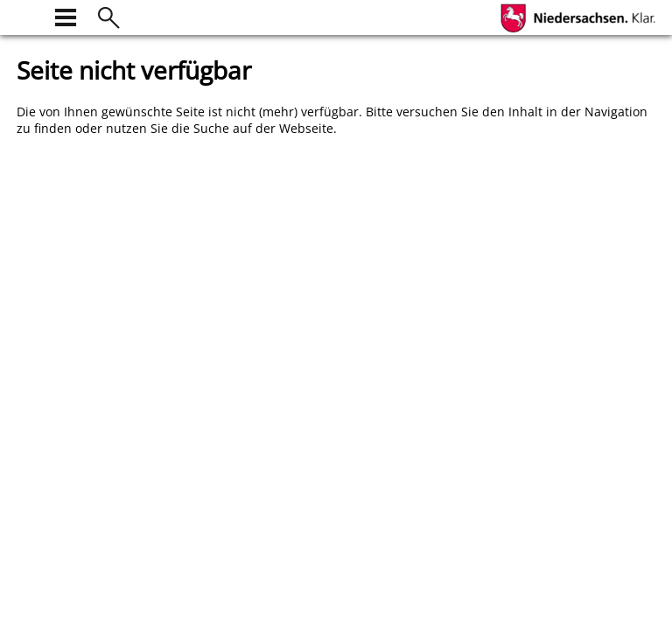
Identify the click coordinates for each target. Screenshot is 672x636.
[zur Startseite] (27, 15)
